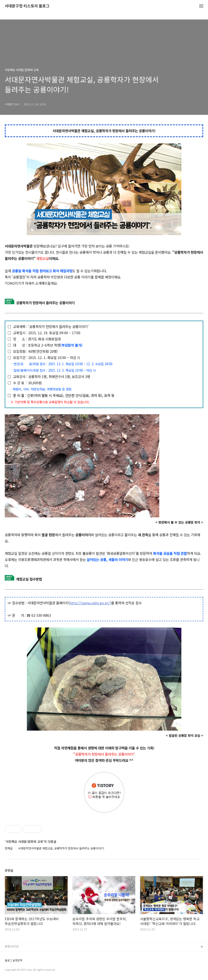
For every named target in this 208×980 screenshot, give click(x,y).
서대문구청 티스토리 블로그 (27, 6)
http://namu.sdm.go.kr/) (90, 603)
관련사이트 (12, 946)
